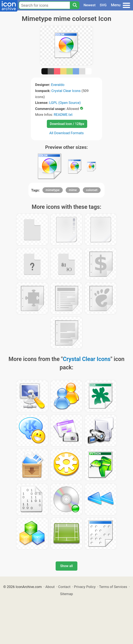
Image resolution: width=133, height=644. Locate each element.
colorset (92, 190)
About (50, 587)
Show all (66, 566)
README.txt (63, 115)
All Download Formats (67, 133)
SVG (103, 5)
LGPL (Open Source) (65, 103)
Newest (90, 5)
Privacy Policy (85, 587)
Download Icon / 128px (67, 124)
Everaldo (58, 85)
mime (73, 190)
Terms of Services (113, 587)
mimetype (53, 190)
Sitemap (66, 594)
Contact (64, 587)
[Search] (75, 5)
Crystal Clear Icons (66, 91)
